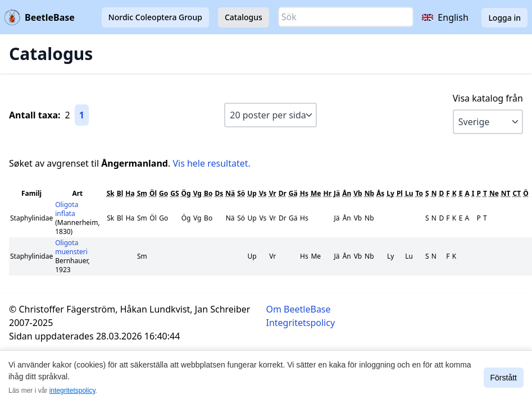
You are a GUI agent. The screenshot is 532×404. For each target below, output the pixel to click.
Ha (130, 193)
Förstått (504, 378)
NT (506, 193)
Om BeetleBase (299, 309)
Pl (400, 193)
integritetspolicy (72, 391)
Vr (273, 193)
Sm (142, 193)
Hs (304, 193)
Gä (293, 193)
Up (252, 193)
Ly (390, 193)
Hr (327, 193)
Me (316, 193)
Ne (494, 193)
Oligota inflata (67, 209)
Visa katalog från (488, 98)
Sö (241, 193)
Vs (263, 193)
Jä (337, 193)
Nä (230, 193)
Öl (153, 193)
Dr (283, 193)
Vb (358, 193)
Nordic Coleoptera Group (155, 17)
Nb (369, 193)
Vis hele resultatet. (211, 163)
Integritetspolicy (301, 323)
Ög (186, 193)
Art (77, 193)
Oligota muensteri (71, 247)
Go (163, 193)
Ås (380, 193)
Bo (208, 193)
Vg (197, 193)
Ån (347, 193)
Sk (111, 193)
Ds (219, 193)
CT (517, 193)
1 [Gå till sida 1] (82, 115)
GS (174, 193)
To (419, 193)
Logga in (504, 18)
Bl (120, 193)
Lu (409, 193)
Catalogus (244, 17)
